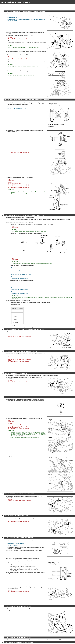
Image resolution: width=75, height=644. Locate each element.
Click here (20, 436)
